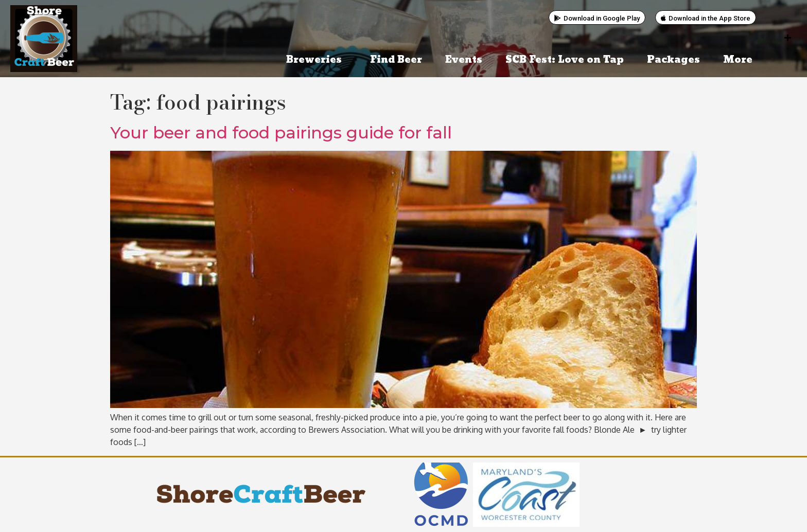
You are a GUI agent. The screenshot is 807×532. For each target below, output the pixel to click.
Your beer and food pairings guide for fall (281, 132)
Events (464, 60)
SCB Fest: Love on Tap (565, 60)
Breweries (317, 60)
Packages (673, 60)
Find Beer (396, 60)
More (740, 60)
